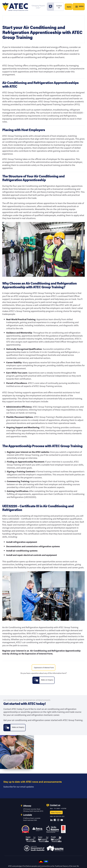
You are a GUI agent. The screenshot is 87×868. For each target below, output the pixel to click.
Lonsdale (28, 816)
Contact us (55, 807)
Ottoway (27, 807)
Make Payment (56, 814)
